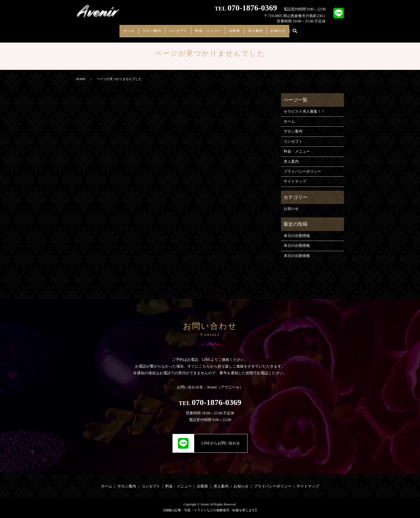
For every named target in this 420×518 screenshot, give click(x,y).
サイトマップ (295, 181)
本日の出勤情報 (297, 236)
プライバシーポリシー (302, 171)
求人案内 (262, 29)
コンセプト (174, 29)
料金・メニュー (208, 29)
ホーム (118, 29)
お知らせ (289, 29)
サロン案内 (144, 29)
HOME (81, 79)
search (307, 29)
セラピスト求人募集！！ (304, 111)
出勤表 (238, 29)
